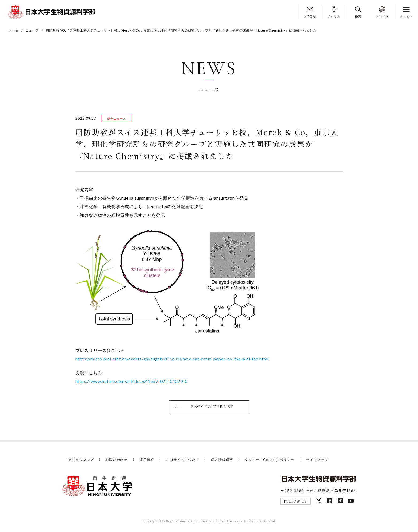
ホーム (13, 30)
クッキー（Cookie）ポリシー (269, 460)
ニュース (32, 30)
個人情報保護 (222, 460)
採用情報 (147, 460)
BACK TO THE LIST (212, 407)
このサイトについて (182, 460)
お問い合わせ (116, 460)
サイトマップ (317, 460)
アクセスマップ (81, 460)
